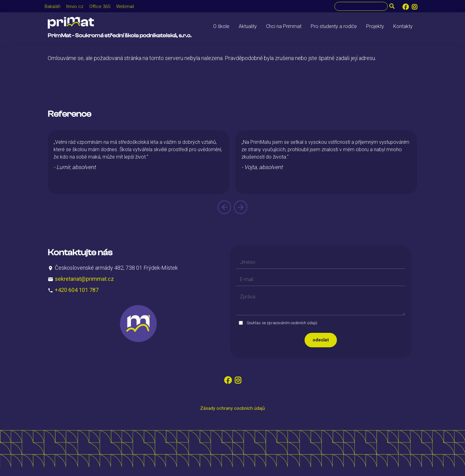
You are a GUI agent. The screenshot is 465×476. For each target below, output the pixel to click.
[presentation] (224, 207)
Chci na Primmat (284, 26)
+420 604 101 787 (77, 290)
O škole (221, 26)
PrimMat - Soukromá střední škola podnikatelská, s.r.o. (120, 36)
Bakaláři (53, 6)
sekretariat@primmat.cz (84, 279)
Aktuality (248, 26)
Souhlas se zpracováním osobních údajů (282, 323)
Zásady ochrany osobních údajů (232, 408)
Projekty (375, 26)
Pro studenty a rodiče (334, 26)
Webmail (125, 6)
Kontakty (403, 26)
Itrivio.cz (75, 6)
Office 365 (100, 6)
